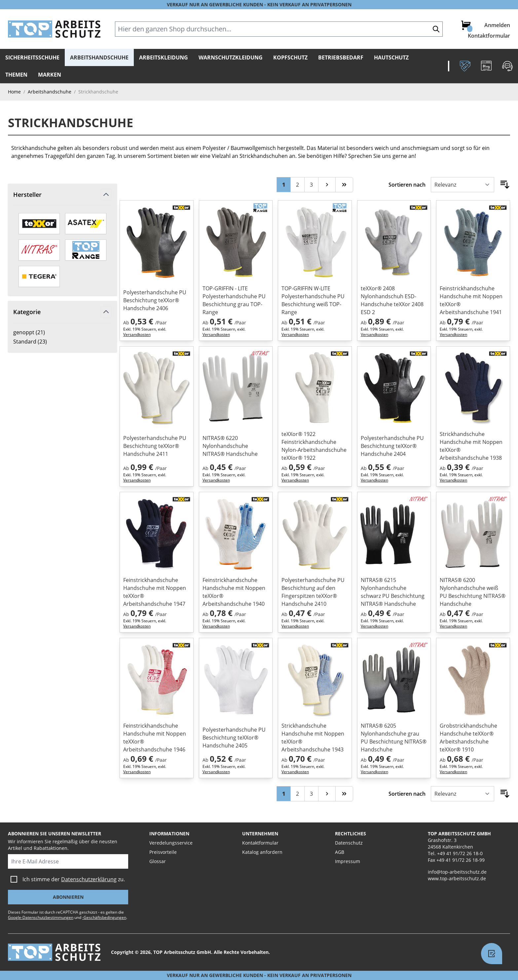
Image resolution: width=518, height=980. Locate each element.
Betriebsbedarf (341, 57)
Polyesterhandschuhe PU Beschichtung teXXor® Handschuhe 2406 (155, 300)
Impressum (348, 861)
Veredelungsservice (171, 843)
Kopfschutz (290, 57)
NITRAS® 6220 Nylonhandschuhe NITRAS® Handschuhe (230, 446)
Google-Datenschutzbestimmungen (41, 917)
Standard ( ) (36, 342)
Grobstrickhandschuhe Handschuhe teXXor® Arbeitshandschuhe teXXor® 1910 (468, 738)
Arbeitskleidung (164, 57)
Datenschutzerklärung (89, 879)
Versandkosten (137, 334)
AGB (340, 852)
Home (14, 92)
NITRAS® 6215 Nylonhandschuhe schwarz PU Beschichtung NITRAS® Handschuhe (393, 592)
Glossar (158, 861)
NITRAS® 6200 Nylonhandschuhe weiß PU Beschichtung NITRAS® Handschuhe (473, 592)
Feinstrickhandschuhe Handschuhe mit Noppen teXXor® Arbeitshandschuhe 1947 (155, 592)
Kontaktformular (489, 36)
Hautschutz (391, 57)
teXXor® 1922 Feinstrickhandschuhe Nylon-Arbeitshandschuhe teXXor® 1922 (314, 446)
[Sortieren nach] (462, 185)
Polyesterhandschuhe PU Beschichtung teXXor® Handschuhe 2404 (392, 446)
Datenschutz (349, 843)
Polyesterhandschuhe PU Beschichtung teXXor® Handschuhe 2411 (155, 446)
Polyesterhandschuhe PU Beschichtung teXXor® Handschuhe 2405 (234, 738)
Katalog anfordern (262, 852)
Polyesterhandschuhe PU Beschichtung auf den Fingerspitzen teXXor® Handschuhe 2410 (313, 592)
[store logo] (54, 29)
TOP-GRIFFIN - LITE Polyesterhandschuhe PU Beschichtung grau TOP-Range (234, 300)
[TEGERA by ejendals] (39, 276)
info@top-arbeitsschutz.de (457, 872)
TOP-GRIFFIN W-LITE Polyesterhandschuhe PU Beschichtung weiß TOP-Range (313, 300)
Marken (50, 75)
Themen (16, 75)
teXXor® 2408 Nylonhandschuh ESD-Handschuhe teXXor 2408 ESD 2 (392, 300)
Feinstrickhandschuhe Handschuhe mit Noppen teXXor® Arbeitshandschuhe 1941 (471, 300)
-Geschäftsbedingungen (104, 917)
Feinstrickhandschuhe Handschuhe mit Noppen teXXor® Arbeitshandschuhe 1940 (234, 592)
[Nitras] (39, 250)
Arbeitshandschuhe (99, 57)
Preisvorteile (163, 852)
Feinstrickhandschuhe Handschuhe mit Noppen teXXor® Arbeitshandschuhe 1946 (155, 738)
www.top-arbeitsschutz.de (457, 878)
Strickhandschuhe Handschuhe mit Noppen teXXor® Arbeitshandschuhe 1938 (471, 446)
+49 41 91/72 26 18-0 (460, 853)
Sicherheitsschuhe (32, 57)
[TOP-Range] (86, 250)
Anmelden (497, 25)
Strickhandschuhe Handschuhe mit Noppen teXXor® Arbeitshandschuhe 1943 (313, 738)
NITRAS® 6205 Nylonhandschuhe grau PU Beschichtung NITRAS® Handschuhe (394, 738)
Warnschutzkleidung (231, 57)
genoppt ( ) (36, 332)
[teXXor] (39, 224)
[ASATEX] (86, 224)
